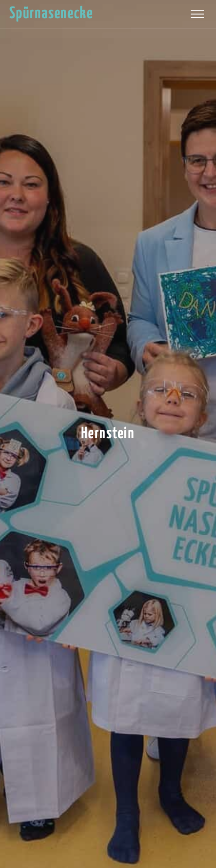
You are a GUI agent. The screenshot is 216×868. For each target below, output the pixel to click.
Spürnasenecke (51, 14)
